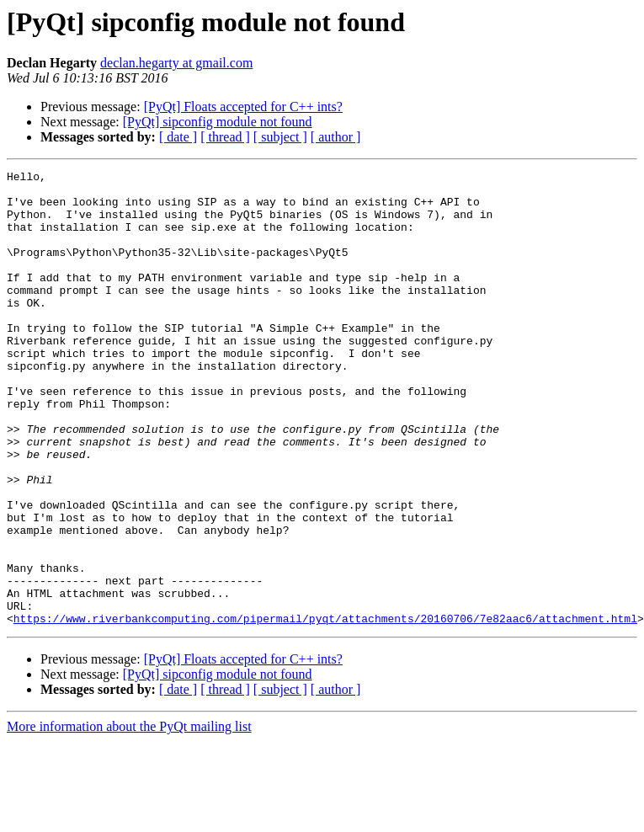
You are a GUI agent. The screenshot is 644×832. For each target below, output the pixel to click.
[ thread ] (225, 137)
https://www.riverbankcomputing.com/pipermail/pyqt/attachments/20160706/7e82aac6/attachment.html (325, 709)
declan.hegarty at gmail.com (176, 63)
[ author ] (336, 137)
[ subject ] (280, 137)
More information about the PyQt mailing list (129, 817)
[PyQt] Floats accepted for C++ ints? (243, 107)
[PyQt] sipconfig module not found (218, 122)
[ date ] (178, 137)
